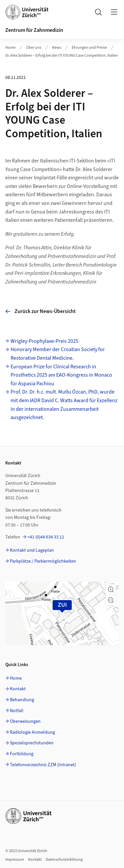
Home (10, 48)
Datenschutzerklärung (64, 860)
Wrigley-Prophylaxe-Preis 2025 (44, 341)
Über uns (34, 48)
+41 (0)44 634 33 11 (46, 537)
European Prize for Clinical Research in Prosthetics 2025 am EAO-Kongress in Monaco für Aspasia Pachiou (61, 375)
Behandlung (22, 700)
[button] (111, 589)
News (57, 48)
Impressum (15, 860)
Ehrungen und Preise (89, 48)
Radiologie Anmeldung (32, 732)
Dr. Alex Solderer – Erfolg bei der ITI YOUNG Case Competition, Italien (62, 56)
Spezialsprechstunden (32, 743)
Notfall (17, 711)
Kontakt (18, 689)
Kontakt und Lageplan (32, 550)
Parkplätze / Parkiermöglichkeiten (43, 561)
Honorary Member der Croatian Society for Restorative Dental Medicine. (58, 354)
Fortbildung (22, 754)
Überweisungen (25, 721)
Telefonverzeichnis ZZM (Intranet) (43, 765)
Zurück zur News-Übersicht (41, 311)
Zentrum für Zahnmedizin (34, 30)
